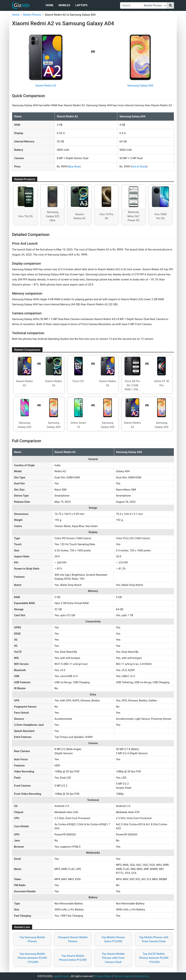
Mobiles (64, 5)
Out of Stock (139, 167)
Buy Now (74, 167)
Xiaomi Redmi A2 (46, 86)
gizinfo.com (62, 976)
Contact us (142, 976)
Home (49, 5)
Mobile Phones (32, 15)
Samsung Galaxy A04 (140, 86)
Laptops (81, 5)
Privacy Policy (103, 976)
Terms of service (123, 976)
